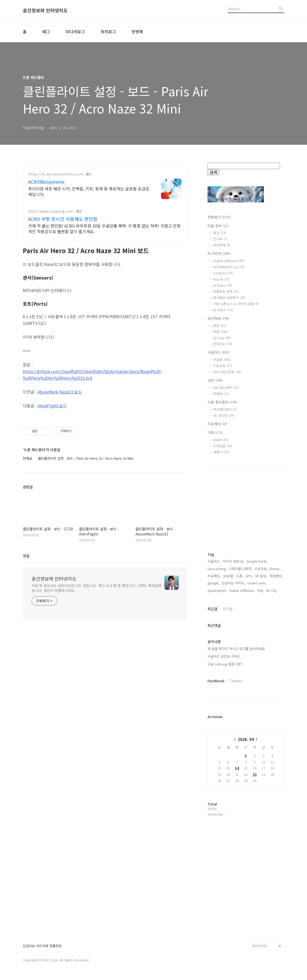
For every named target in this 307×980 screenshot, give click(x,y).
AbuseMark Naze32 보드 (60, 392)
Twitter (236, 681)
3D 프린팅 (224, 415)
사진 (215, 380)
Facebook (216, 681)
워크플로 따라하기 (229, 298)
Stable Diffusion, (242, 590)
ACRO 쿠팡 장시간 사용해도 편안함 (63, 219)
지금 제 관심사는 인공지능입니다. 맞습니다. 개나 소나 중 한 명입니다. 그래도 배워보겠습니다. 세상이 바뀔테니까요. (96, 588)
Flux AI (221, 279)
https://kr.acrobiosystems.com (56, 174)
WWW (221, 440)
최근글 (212, 609)
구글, (260, 590)
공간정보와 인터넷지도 (45, 11)
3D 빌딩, (261, 576)
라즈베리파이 (225, 409)
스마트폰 (223, 446)
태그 (46, 32)
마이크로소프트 (227, 372)
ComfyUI (223, 273)
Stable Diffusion (229, 261)
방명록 (137, 32)
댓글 (26, 556)
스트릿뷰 (223, 366)
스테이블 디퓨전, (241, 569)
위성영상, (276, 576)
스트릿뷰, (261, 569)
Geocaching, (217, 569)
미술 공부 (218, 226)
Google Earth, (257, 561)
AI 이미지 (219, 253)
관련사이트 (260, 946)
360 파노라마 (226, 388)
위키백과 (222, 245)
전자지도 (223, 344)
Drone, (275, 569)
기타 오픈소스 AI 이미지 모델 (236, 304)
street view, (257, 583)
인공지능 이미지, (233, 583)
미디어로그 (75, 32)
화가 (220, 233)
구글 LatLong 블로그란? (225, 664)
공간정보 (218, 318)
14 (237, 768)
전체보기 (219, 217)
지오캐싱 (217, 424)
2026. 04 (246, 739)
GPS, (249, 576)
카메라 (221, 394)
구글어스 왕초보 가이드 (224, 656)
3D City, (272, 590)
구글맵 (222, 360)
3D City (222, 338)
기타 (215, 432)
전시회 (220, 239)
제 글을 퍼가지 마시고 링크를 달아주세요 (236, 649)
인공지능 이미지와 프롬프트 (42, 946)
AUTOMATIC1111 (229, 267)
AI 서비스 (223, 310)
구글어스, (214, 561)
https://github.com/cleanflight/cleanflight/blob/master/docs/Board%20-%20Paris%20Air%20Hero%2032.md (92, 375)
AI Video (223, 285)
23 (255, 774)
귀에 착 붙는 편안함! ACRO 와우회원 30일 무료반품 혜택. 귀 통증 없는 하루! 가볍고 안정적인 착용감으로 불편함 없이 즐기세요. (104, 228)
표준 (220, 326)
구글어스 (218, 352)
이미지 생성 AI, (234, 561)
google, (214, 583)
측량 (220, 332)
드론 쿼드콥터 (222, 402)
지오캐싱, (214, 576)
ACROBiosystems (46, 182)
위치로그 (108, 32)
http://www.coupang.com (51, 211)
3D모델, (229, 576)
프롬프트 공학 (226, 291)
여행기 (221, 452)
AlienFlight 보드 (52, 406)
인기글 (228, 609)
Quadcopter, (217, 590)
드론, (240, 576)
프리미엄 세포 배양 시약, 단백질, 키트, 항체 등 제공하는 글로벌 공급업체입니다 (89, 191)
